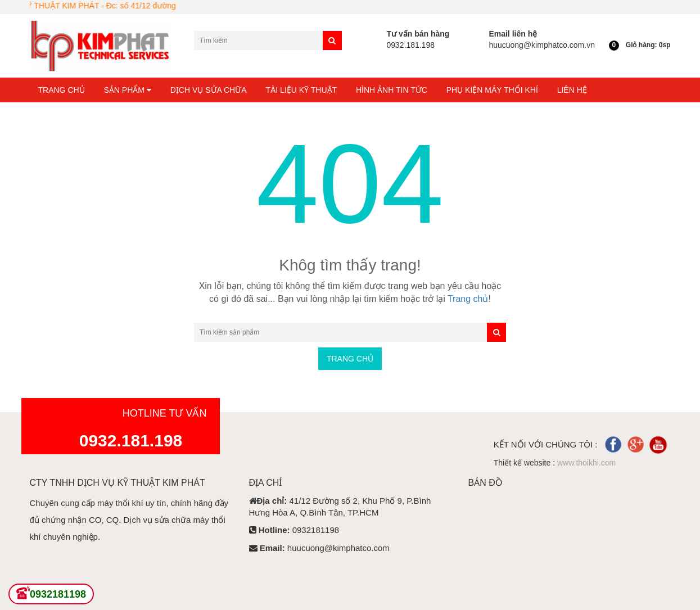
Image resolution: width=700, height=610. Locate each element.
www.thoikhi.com (586, 463)
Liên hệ (572, 90)
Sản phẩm (128, 90)
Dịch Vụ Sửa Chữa (209, 90)
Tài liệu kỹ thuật (301, 90)
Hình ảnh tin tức (392, 90)
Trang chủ (62, 90)
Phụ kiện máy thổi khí (492, 90)
